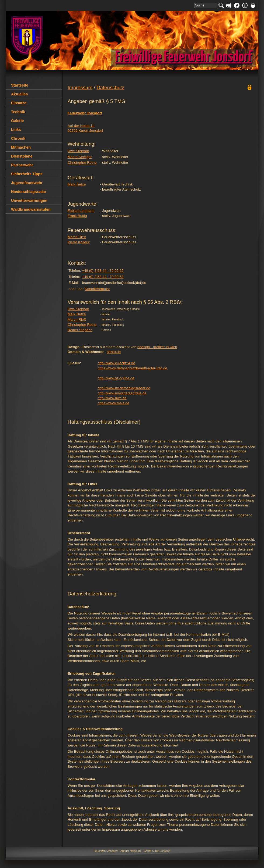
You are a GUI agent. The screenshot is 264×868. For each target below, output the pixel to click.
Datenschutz (110, 87)
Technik (18, 112)
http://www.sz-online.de (116, 378)
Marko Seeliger (80, 157)
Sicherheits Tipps (27, 174)
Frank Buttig (77, 216)
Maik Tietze (77, 184)
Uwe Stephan (78, 151)
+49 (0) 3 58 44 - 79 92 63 (103, 277)
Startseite (20, 85)
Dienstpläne (22, 156)
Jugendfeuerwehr (27, 183)
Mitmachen (21, 147)
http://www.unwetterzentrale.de (122, 393)
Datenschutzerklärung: (93, 594)
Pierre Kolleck (79, 242)
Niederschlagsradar (29, 192)
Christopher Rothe (82, 162)
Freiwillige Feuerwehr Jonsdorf (183, 57)
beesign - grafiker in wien (157, 347)
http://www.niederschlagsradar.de (124, 388)
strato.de (114, 352)
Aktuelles (19, 94)
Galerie (17, 121)
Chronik (18, 138)
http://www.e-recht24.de (116, 363)
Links (16, 130)
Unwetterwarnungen (29, 201)
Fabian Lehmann (81, 211)
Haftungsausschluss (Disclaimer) (104, 422)
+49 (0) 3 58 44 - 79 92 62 (103, 271)
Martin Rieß (77, 237)
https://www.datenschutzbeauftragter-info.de (132, 368)
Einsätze (19, 103)
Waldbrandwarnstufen (31, 209)
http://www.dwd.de (112, 398)
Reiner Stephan (80, 330)
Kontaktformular (97, 289)
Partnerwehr (22, 165)
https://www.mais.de (113, 403)
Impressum (80, 87)
